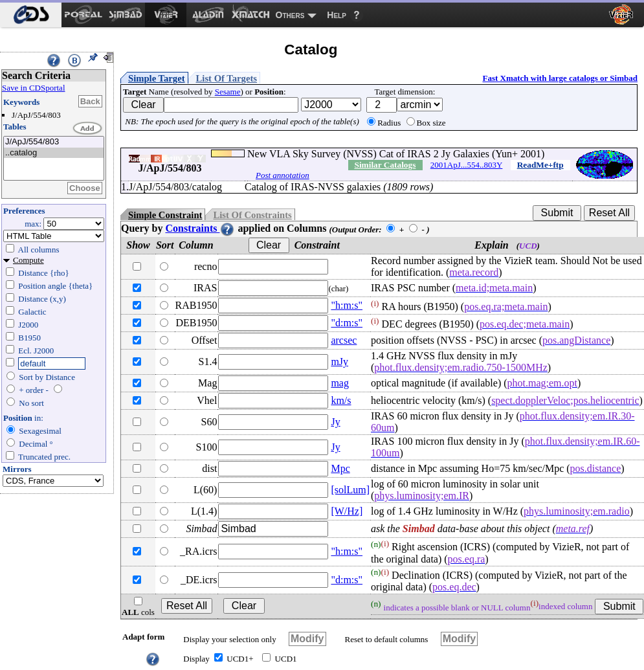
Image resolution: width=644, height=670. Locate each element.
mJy (339, 362)
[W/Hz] (347, 511)
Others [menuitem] (290, 15)
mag (340, 383)
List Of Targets (227, 78)
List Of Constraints (252, 215)
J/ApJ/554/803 (54, 142)
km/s (341, 400)
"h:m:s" (347, 305)
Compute (28, 260)
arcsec (344, 340)
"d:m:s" (347, 323)
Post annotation (283, 175)
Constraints (200, 228)
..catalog (54, 153)
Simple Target (157, 78)
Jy (335, 422)
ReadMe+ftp (540, 165)
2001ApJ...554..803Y (467, 165)
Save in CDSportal (34, 88)
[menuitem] (31, 15)
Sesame (228, 92)
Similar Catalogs (385, 165)
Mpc (340, 468)
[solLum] (350, 490)
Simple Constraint (165, 215)
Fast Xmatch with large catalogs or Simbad (560, 78)
